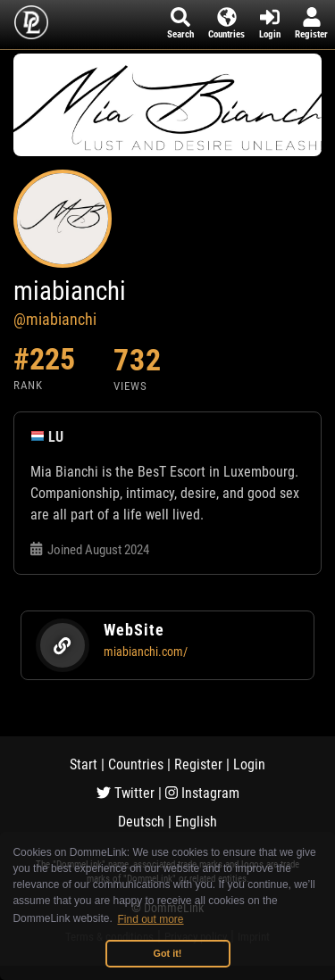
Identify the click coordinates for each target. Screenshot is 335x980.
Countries (136, 764)
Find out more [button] (151, 919)
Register (198, 764)
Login (249, 764)
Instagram (202, 793)
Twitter (126, 793)
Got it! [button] (168, 953)
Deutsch (141, 822)
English (196, 822)
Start (84, 764)
